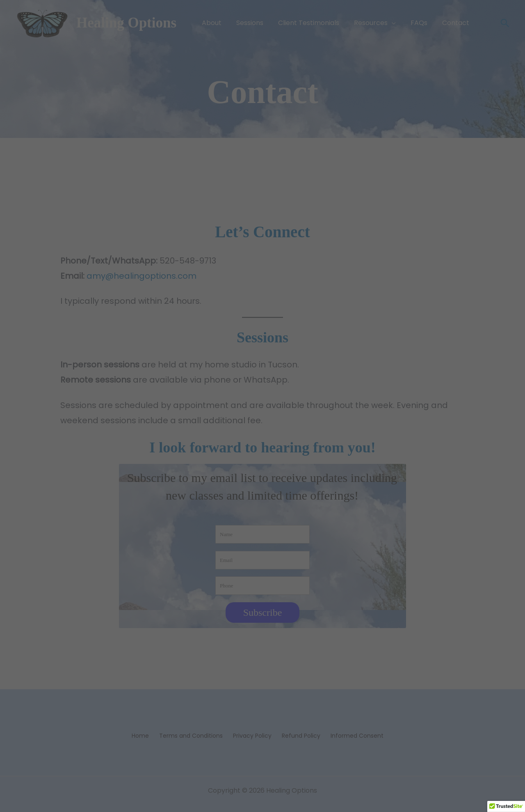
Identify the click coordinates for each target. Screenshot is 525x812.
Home (140, 736)
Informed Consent (357, 736)
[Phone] (262, 586)
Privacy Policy (252, 736)
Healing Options (126, 23)
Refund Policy (301, 736)
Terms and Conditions (191, 736)
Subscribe (263, 612)
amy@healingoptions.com (142, 276)
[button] (392, 23)
